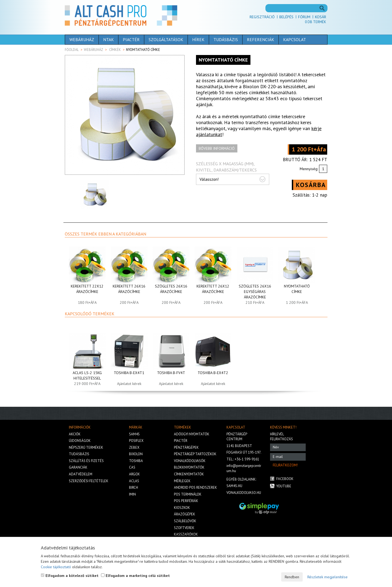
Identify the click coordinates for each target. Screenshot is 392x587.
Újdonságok (80, 441)
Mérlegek (182, 481)
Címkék (115, 50)
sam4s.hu (234, 486)
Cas (132, 467)
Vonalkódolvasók (190, 461)
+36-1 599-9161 (247, 459)
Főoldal (72, 50)
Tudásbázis (226, 39)
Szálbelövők (185, 521)
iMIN (132, 494)
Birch (134, 487)
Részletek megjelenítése (327, 577)
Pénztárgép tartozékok (195, 454)
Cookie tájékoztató (56, 567)
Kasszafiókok (186, 534)
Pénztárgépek (186, 447)
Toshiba (136, 461)
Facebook (285, 479)
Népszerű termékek (86, 447)
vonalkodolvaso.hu (244, 493)
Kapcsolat (295, 39)
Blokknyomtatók (189, 467)
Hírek (198, 39)
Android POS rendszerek (195, 487)
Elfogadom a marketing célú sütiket (135, 576)
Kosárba (311, 185)
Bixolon (136, 454)
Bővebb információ (217, 148)
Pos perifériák (186, 501)
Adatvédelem (81, 474)
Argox (134, 474)
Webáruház (82, 39)
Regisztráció (262, 17)
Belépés (286, 17)
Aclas (134, 481)
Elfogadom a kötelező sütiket (70, 576)
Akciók (75, 434)
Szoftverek (184, 528)
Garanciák (78, 467)
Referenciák (261, 39)
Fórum (304, 17)
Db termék (316, 22)
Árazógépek (185, 514)
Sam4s (134, 434)
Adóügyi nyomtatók (192, 434)
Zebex (134, 447)
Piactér (131, 39)
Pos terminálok (188, 494)
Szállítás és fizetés (86, 461)
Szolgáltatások (166, 39)
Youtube (284, 486)
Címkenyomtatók (189, 474)
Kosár (321, 17)
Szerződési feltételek (89, 481)
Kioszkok (182, 508)
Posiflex (136, 441)
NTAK (108, 39)
